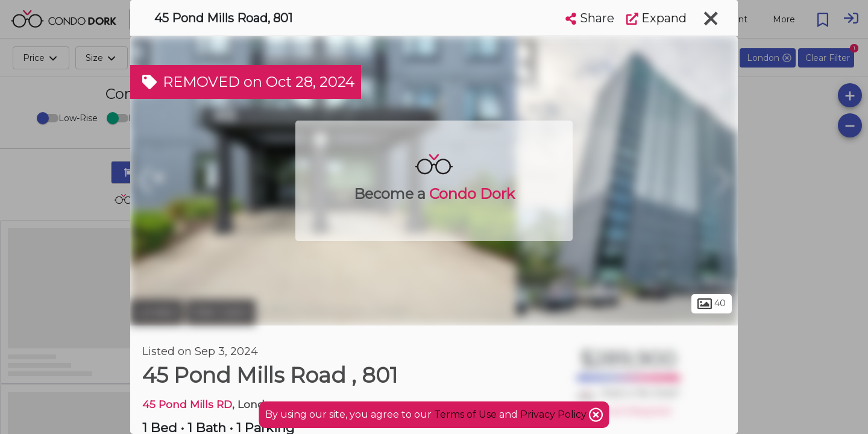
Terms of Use (465, 414)
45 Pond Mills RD (187, 404)
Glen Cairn (221, 312)
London (157, 312)
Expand (656, 18)
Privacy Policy (555, 414)
